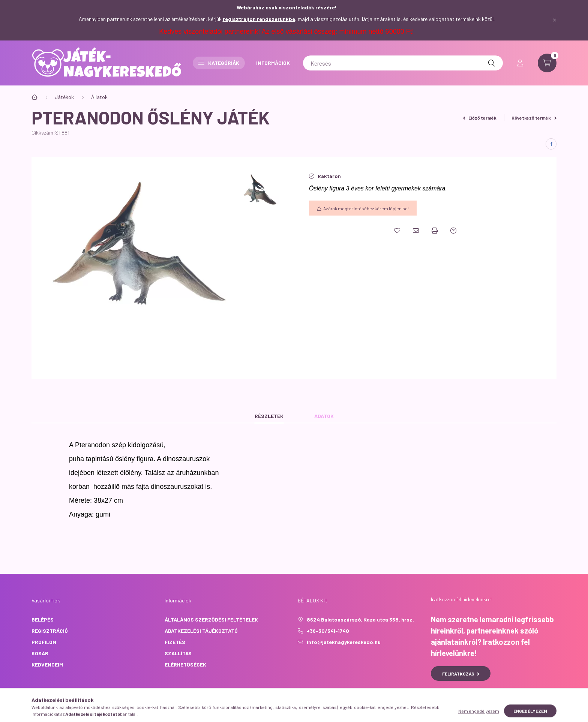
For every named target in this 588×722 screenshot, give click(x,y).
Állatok (99, 97)
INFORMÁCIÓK (273, 63)
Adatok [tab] (324, 416)
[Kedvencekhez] (397, 231)
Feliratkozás (461, 674)
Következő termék (534, 118)
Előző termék (480, 118)
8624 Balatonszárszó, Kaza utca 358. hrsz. (360, 619)
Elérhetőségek (185, 664)
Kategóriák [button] (219, 63)
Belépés (43, 619)
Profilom (44, 642)
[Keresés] (403, 63)
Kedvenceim (47, 664)
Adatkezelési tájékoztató (201, 631)
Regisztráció (50, 631)
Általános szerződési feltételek (211, 619)
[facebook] (551, 144)
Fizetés (175, 642)
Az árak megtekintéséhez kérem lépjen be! (366, 208)
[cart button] (547, 63)
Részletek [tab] (269, 416)
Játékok (64, 97)
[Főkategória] (34, 97)
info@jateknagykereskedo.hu (344, 642)
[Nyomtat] (435, 231)
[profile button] (520, 63)
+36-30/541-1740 (328, 631)
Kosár (40, 653)
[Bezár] (555, 20)
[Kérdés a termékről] (453, 231)
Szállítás (178, 653)
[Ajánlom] (416, 231)
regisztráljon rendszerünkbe (259, 19)
